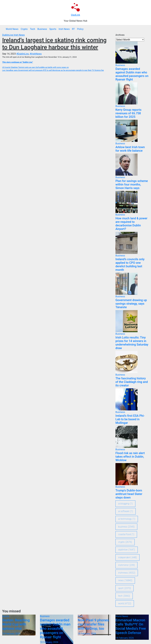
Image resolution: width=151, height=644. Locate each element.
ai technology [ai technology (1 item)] (127, 519)
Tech (32, 29)
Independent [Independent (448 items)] (128, 558)
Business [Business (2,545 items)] (126, 527)
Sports (53, 29)
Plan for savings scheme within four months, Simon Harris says (132, 184)
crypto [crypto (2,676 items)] (125, 542)
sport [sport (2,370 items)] (125, 588)
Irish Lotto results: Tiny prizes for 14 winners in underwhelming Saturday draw (132, 343)
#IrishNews (36, 54)
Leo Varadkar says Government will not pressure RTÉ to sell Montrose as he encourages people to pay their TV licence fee (53, 70)
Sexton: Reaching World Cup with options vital (16, 624)
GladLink (75, 15)
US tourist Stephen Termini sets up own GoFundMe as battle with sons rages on (35, 67)
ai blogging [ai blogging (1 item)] (125, 504)
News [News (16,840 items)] (125, 580)
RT (73, 29)
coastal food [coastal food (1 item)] (126, 534)
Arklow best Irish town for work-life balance (130, 149)
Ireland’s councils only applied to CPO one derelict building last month (130, 264)
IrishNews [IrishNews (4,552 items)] (127, 573)
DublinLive (8, 35)
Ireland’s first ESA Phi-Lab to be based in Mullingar (130, 419)
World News (12, 29)
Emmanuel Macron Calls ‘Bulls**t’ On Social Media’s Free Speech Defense (131, 626)
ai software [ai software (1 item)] (126, 511)
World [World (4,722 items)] (125, 604)
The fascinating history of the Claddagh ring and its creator (132, 382)
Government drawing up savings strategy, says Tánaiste (131, 304)
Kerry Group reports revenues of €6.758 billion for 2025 (128, 113)
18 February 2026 (11, 634)
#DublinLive (22, 54)
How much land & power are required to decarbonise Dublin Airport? (131, 224)
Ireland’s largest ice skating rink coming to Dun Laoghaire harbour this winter (54, 44)
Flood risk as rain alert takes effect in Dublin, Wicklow (130, 457)
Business (42, 29)
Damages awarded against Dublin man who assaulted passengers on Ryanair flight (132, 74)
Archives (120, 35)
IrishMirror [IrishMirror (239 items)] (127, 565)
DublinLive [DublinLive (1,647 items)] (127, 550)
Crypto (24, 29)
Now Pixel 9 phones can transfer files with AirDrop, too (93, 624)
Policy (80, 29)
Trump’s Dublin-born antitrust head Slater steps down (129, 494)
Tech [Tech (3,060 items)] (124, 596)
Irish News (64, 29)
